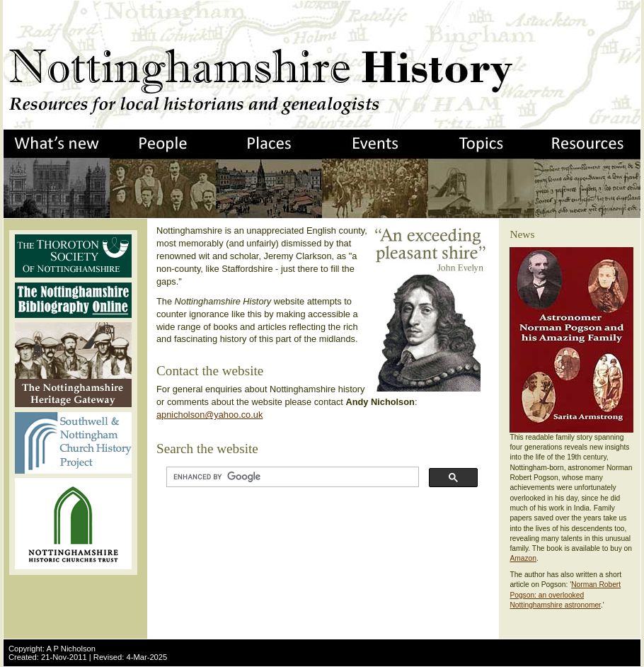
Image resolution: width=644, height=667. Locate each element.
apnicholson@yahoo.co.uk (209, 415)
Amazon (523, 558)
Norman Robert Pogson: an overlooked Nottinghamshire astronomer (565, 595)
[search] (291, 477)
